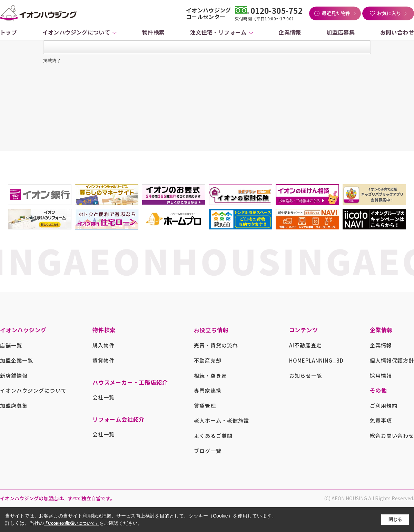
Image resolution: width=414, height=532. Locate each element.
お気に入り (389, 13)
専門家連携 (208, 390)
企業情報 (290, 32)
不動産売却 (208, 360)
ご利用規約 (384, 406)
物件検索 (154, 32)
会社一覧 (103, 397)
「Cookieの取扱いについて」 (71, 523)
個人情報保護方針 (392, 360)
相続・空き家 (210, 376)
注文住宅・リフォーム (218, 32)
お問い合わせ (397, 32)
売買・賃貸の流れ (216, 345)
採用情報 (381, 376)
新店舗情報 (14, 376)
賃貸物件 (103, 360)
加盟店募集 (341, 32)
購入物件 (103, 345)
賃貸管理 (205, 406)
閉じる (395, 519)
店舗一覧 (11, 345)
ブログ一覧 (208, 451)
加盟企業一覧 (17, 360)
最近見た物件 (336, 13)
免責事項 (381, 420)
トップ (8, 32)
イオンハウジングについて (76, 32)
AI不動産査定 (305, 345)
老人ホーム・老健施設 (222, 420)
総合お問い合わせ (392, 436)
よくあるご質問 (213, 436)
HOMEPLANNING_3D (317, 360)
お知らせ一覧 (306, 376)
